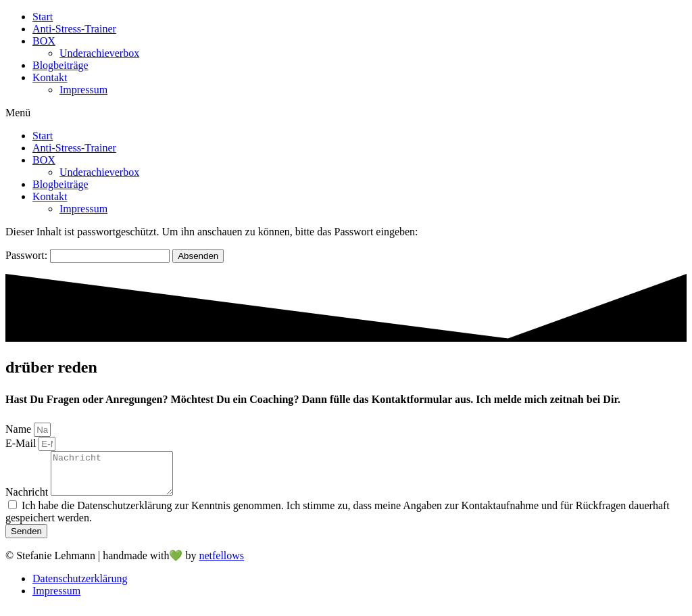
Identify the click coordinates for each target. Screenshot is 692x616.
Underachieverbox (99, 53)
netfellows (221, 564)
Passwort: (88, 255)
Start (43, 17)
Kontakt (50, 77)
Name (20, 429)
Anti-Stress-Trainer (74, 29)
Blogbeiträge (60, 65)
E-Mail (22, 443)
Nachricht (28, 500)
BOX (44, 41)
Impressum (83, 90)
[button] (346, 113)
